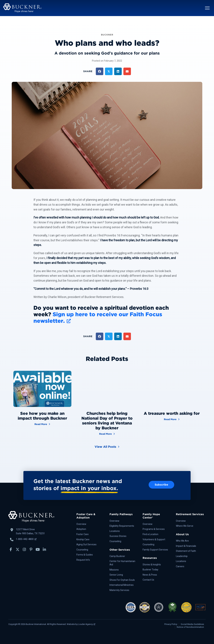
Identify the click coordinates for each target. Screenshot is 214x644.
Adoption (81, 529)
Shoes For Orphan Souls (122, 580)
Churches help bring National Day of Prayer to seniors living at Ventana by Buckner (107, 421)
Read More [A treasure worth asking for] (172, 419)
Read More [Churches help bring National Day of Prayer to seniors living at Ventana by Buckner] (107, 434)
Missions (114, 570)
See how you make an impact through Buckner (42, 416)
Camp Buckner (117, 556)
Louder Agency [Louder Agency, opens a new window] (87, 624)
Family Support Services (155, 550)
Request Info (83, 560)
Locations (115, 531)
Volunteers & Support (154, 539)
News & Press (150, 575)
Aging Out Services (86, 544)
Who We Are (182, 541)
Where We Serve (185, 526)
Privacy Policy (171, 624)
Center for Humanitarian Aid (122, 563)
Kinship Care (83, 539)
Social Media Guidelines (192, 624)
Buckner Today (150, 570)
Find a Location (150, 534)
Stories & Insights (152, 565)
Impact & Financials (186, 546)
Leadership (182, 556)
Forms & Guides (85, 555)
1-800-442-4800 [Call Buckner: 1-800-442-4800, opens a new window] (26, 539)
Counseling (82, 550)
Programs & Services (154, 529)
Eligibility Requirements (122, 526)
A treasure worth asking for (172, 413)
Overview (81, 524)
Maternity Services (119, 590)
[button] (207, 8)
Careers (180, 566)
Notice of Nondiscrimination (190, 627)
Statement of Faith (186, 551)
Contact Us (148, 580)
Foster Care (83, 534)
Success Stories (118, 536)
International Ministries (122, 585)
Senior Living (116, 575)
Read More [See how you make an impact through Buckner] (42, 424)
